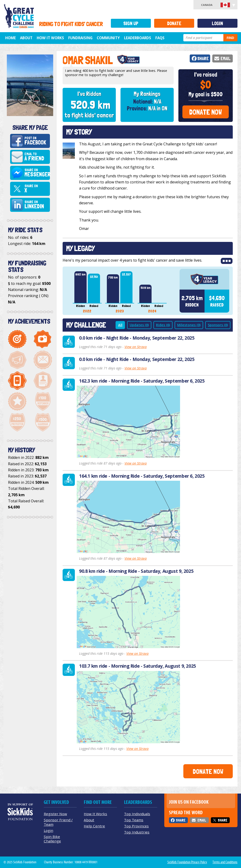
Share (203, 59)
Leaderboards (138, 38)
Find (230, 38)
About (26, 38)
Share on (37, 173)
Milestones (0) (189, 325)
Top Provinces (136, 826)
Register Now (55, 814)
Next (173, 292)
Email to (36, 157)
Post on (36, 141)
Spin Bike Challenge (52, 839)
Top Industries (137, 832)
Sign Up (131, 23)
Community (108, 38)
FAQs (160, 38)
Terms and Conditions (225, 862)
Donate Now (206, 112)
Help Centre (94, 826)
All (120, 325)
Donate (174, 23)
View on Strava (136, 347)
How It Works (50, 38)
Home (10, 38)
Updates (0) (139, 325)
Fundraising (80, 38)
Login (217, 23)
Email (226, 59)
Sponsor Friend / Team (58, 822)
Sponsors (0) (218, 325)
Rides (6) (163, 325)
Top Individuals (137, 814)
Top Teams (134, 820)
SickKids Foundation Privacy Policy (187, 862)
